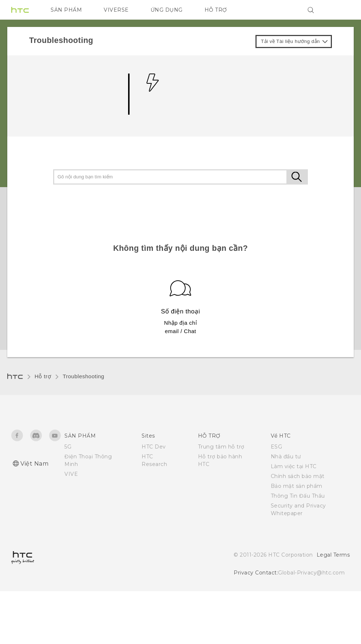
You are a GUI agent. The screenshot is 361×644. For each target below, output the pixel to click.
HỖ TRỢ (216, 10)
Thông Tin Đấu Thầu (298, 496)
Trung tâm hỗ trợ (221, 447)
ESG (277, 447)
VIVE (71, 474)
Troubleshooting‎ (84, 376)
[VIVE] (340, 10)
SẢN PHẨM (66, 10)
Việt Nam (34, 464)
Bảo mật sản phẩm (297, 486)
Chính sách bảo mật (298, 476)
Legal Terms (333, 555)
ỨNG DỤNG (167, 10)
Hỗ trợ (43, 376)
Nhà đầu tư (286, 457)
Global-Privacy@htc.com (311, 573)
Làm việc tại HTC (294, 466)
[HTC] (20, 10)
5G (68, 447)
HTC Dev (154, 447)
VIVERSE (116, 10)
